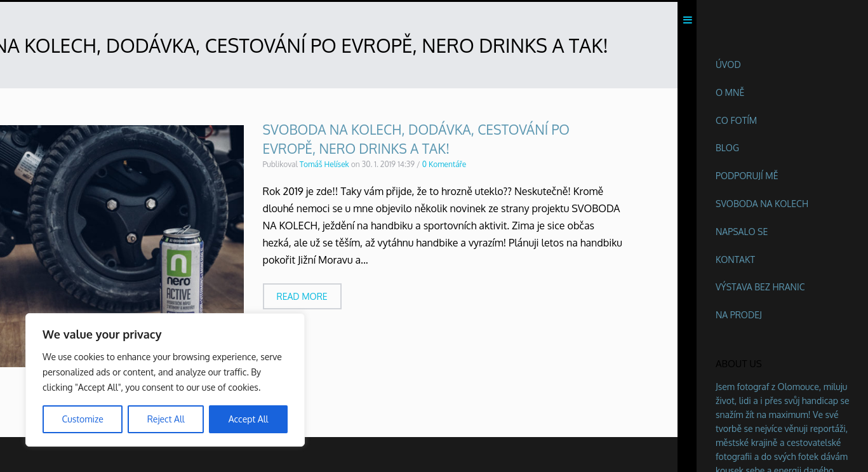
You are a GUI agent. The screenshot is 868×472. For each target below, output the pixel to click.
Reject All (166, 419)
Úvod (728, 64)
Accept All (249, 419)
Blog (727, 148)
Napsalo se (742, 232)
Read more (302, 298)
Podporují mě (747, 176)
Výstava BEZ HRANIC (760, 287)
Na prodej (739, 315)
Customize (82, 419)
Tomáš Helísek (324, 167)
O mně (730, 92)
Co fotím (736, 120)
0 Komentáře (444, 167)
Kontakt (735, 260)
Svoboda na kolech (762, 204)
